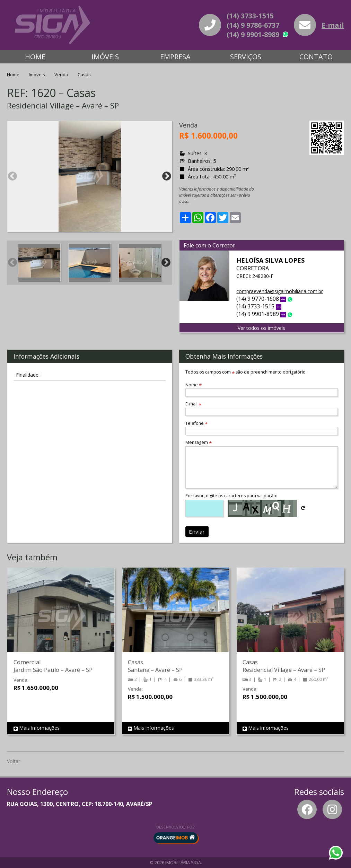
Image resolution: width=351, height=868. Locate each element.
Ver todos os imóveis (261, 328)
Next (167, 176)
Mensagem (199, 442)
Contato (316, 57)
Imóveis (105, 57)
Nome (194, 385)
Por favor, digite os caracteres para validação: (231, 496)
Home (35, 57)
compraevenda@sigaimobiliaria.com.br (280, 291)
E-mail (333, 25)
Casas (84, 74)
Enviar (197, 532)
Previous (12, 176)
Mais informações (37, 728)
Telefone (196, 423)
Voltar (14, 761)
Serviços (246, 57)
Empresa (175, 57)
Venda (62, 74)
